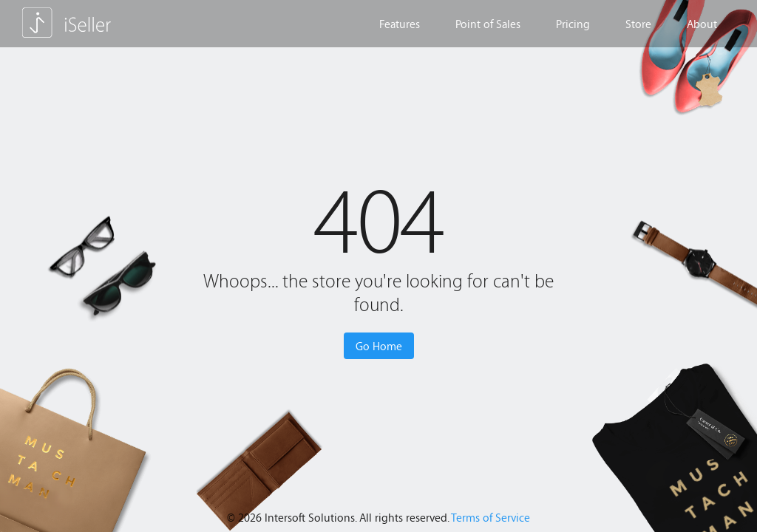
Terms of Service (490, 517)
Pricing (573, 24)
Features (400, 24)
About (702, 24)
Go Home (379, 346)
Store (638, 24)
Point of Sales (488, 24)
